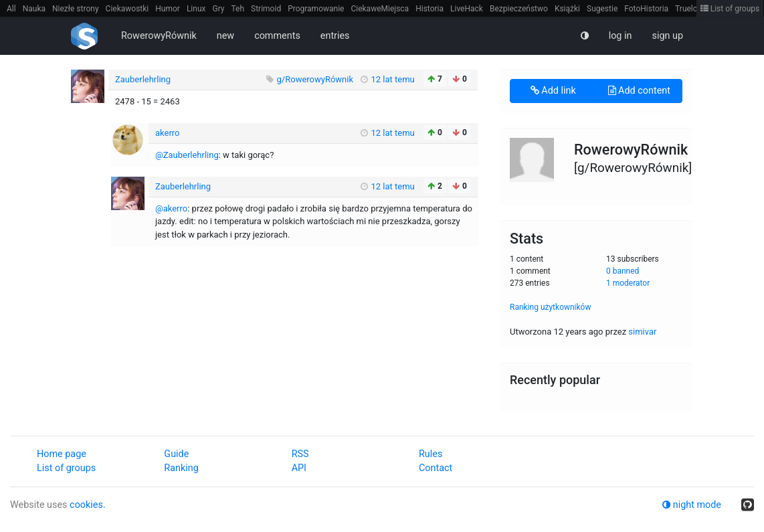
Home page (62, 454)
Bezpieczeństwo (519, 9)
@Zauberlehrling (187, 155)
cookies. (88, 505)
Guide (176, 454)
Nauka (34, 9)
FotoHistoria (646, 9)
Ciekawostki (127, 9)
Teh (238, 9)
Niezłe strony (76, 9)
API (299, 468)
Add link (553, 91)
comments (277, 36)
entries (335, 36)
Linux (196, 9)
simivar (642, 332)
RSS (300, 454)
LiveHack (467, 9)
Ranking (181, 468)
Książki (567, 9)
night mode (692, 505)
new (225, 36)
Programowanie (316, 9)
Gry (218, 9)
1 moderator (628, 283)
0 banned (623, 271)
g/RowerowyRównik (316, 79)
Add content (639, 91)
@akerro (171, 208)
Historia (429, 9)
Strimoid (266, 9)
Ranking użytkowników (551, 307)
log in (620, 36)
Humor (168, 9)
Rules (431, 454)
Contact (436, 468)
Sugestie (602, 9)
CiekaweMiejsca (380, 9)
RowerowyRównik (159, 36)
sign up (667, 36)
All (11, 9)
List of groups (730, 9)
